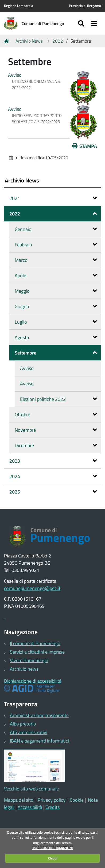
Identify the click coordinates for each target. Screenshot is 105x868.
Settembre (56, 353)
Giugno (56, 306)
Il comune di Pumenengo (35, 643)
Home (7, 41)
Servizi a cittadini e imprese (37, 652)
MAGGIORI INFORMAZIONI (53, 848)
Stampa (85, 146)
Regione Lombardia (19, 6)
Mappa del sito (19, 800)
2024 (53, 476)
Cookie (77, 800)
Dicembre (56, 445)
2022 (58, 41)
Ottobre (56, 415)
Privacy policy (52, 800)
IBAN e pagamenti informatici (39, 741)
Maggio (56, 291)
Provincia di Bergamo (85, 6)
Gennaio (56, 229)
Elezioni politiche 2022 (59, 399)
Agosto (56, 337)
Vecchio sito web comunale (31, 789)
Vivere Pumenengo (29, 660)
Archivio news (24, 669)
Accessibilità (30, 807)
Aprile (56, 276)
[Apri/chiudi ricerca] (82, 23)
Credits (52, 807)
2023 (53, 461)
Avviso (15, 75)
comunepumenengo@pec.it (32, 588)
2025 (53, 492)
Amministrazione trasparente (39, 715)
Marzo (56, 260)
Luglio (56, 322)
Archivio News (29, 41)
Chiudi (53, 858)
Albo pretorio (23, 724)
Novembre (56, 430)
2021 (53, 198)
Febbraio (56, 245)
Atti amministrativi (29, 732)
